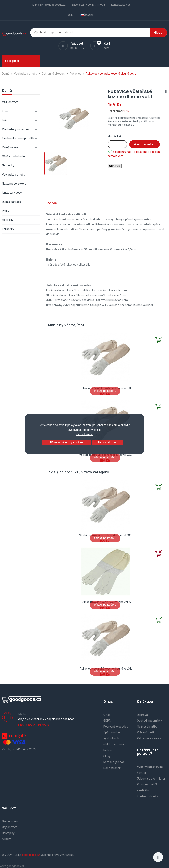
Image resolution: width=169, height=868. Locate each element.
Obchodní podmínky (149, 721)
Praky (6, 211)
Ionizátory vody (12, 193)
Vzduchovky (10, 102)
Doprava (142, 715)
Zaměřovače (10, 147)
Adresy (6, 839)
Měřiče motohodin (13, 157)
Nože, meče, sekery (14, 184)
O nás (107, 715)
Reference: (115, 111)
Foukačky (8, 229)
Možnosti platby (147, 727)
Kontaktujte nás (121, 5)
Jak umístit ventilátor (151, 779)
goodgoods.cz (31, 855)
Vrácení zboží (145, 733)
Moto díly (8, 220)
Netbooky (8, 166)
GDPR (107, 721)
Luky (5, 120)
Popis (52, 203)
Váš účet (9, 808)
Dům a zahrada (12, 202)
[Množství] (117, 144)
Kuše (5, 111)
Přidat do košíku (144, 144)
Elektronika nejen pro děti (18, 138)
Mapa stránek (112, 768)
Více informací (84, 434)
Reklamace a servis (149, 738)
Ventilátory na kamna (16, 129)
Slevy (107, 756)
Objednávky (9, 827)
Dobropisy (8, 833)
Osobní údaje (10, 821)
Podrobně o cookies (116, 727)
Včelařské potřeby (14, 175)
